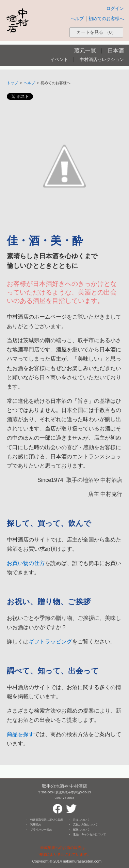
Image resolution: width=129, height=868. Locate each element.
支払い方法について (85, 825)
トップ (12, 83)
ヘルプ (77, 19)
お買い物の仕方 (26, 563)
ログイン (115, 8)
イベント (59, 59)
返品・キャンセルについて (90, 834)
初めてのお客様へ (106, 19)
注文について (81, 820)
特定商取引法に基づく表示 (47, 820)
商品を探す (20, 734)
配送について (81, 830)
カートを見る (96, 32)
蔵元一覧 (85, 51)
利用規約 (36, 825)
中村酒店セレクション (102, 59)
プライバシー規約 (41, 830)
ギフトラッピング (50, 642)
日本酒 (116, 51)
